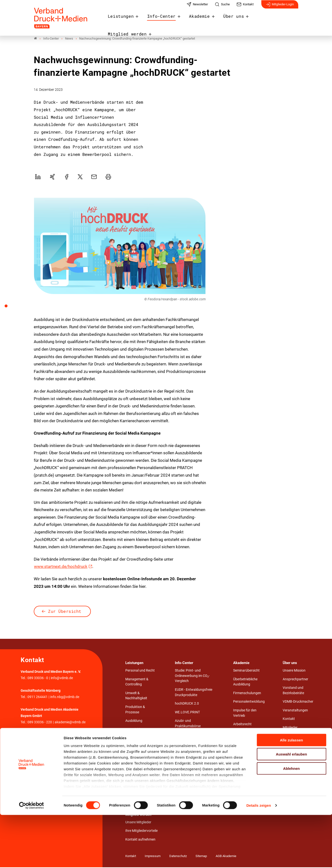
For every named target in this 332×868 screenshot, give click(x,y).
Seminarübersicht (246, 671)
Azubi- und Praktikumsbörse (188, 724)
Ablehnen (291, 822)
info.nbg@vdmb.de (65, 698)
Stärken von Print (188, 767)
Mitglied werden (276, 20)
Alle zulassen (291, 793)
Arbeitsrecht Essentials (242, 728)
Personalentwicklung (249, 702)
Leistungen (130, 20)
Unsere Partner (294, 746)
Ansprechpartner (295, 680)
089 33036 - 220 (40, 723)
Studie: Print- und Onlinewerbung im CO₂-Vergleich (192, 676)
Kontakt (289, 720)
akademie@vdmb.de (70, 723)
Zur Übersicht (65, 612)
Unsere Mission (294, 671)
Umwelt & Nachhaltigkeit (136, 696)
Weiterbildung (136, 730)
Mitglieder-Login (280, 7)
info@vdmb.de (62, 679)
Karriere (289, 754)
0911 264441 (38, 698)
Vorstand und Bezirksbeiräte (293, 691)
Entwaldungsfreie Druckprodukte (188, 778)
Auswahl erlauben (291, 807)
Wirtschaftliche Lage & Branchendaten (192, 755)
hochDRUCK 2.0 (187, 704)
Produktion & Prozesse (135, 710)
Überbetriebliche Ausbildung (245, 682)
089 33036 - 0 (38, 679)
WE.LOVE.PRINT (187, 713)
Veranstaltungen (295, 711)
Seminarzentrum (246, 747)
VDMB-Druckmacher (298, 702)
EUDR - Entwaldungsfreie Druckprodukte (194, 693)
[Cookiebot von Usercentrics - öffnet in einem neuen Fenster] (31, 859)
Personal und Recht (140, 671)
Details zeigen (259, 858)
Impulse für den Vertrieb (245, 714)
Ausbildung (134, 721)
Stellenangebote (187, 735)
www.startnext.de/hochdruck (61, 567)
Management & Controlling (137, 682)
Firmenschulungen (247, 694)
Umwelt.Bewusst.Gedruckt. (196, 744)
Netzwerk (290, 737)
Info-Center (168, 20)
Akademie (203, 20)
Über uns (235, 20)
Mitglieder (290, 728)
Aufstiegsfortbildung (249, 739)
